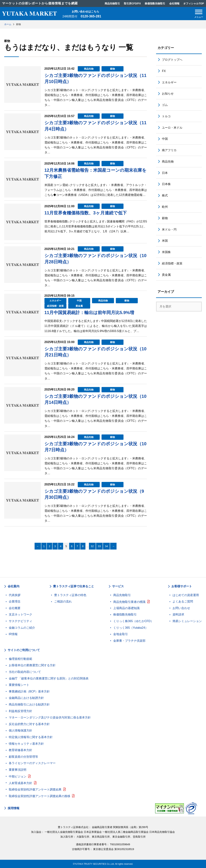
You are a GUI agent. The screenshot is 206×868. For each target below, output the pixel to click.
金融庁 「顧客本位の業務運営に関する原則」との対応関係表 (49, 678)
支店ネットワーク (20, 614)
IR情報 (13, 634)
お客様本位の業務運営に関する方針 (32, 665)
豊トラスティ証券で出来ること (74, 586)
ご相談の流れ (63, 601)
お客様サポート (182, 586)
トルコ (166, 116)
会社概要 (15, 608)
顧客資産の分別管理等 (23, 757)
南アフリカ (169, 150)
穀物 (113, 69)
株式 (165, 195)
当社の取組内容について (25, 672)
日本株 (166, 184)
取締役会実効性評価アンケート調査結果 (35, 789)
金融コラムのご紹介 (22, 628)
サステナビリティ (20, 621)
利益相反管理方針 (20, 711)
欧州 (165, 207)
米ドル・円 (169, 230)
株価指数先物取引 (125, 614)
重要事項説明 (18, 770)
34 (106, 546)
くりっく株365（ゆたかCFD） (133, 621)
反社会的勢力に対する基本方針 (29, 724)
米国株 (166, 252)
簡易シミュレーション (187, 621)
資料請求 (178, 614)
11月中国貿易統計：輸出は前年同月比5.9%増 (89, 313)
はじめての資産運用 (186, 595)
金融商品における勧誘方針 (26, 698)
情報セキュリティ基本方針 (26, 744)
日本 (165, 173)
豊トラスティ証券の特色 (70, 595)
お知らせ (168, 94)
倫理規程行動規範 (20, 659)
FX (164, 71)
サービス (118, 586)
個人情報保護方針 (20, 730)
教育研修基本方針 (20, 750)
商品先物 (89, 69)
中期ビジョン (18, 776)
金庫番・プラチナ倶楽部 (129, 641)
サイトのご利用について (24, 650)
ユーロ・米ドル (172, 128)
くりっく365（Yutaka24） (131, 628)
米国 (165, 241)
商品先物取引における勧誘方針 (29, 704)
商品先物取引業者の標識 (129, 602)
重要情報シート (19, 685)
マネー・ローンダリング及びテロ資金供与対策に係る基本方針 (50, 717)
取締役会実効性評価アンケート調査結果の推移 (40, 796)
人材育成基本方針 (20, 783)
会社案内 (14, 586)
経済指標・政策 (55, 306)
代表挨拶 (15, 595)
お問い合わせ (181, 608)
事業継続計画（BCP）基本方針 (29, 691)
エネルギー (55, 301)
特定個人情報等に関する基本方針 (31, 737)
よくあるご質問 (183, 601)
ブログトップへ (172, 60)
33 (99, 546)
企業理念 (15, 601)
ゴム (165, 105)
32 (92, 546)
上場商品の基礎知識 (126, 608)
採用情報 (14, 808)
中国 (79, 301)
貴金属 (79, 306)
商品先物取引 (122, 595)
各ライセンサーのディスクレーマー (32, 763)
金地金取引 (121, 634)
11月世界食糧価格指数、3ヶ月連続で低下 (86, 213)
